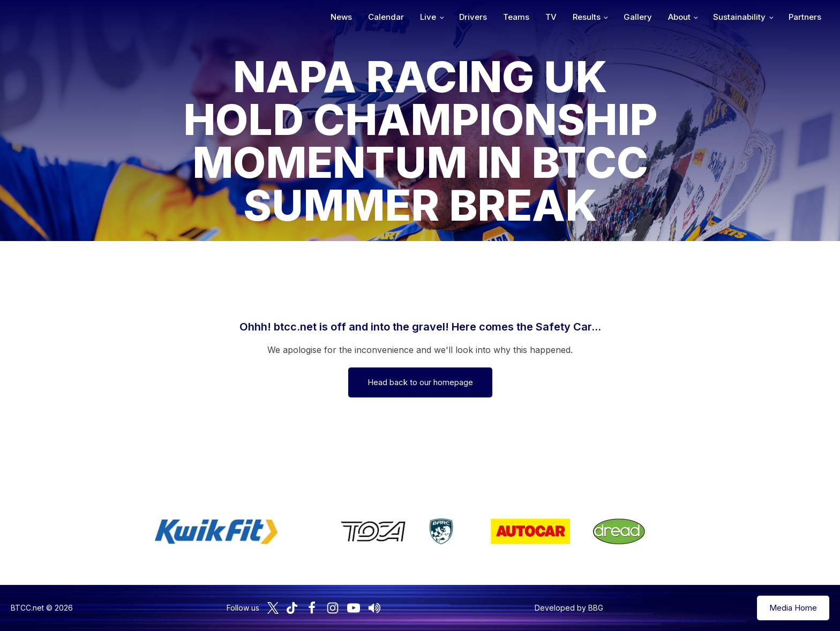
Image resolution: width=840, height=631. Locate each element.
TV (551, 17)
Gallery (638, 17)
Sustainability (739, 17)
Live (428, 17)
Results (587, 17)
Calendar (386, 17)
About (679, 17)
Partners (805, 17)
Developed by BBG (569, 608)
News (341, 17)
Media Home (793, 608)
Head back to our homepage (420, 382)
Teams (516, 17)
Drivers (473, 17)
